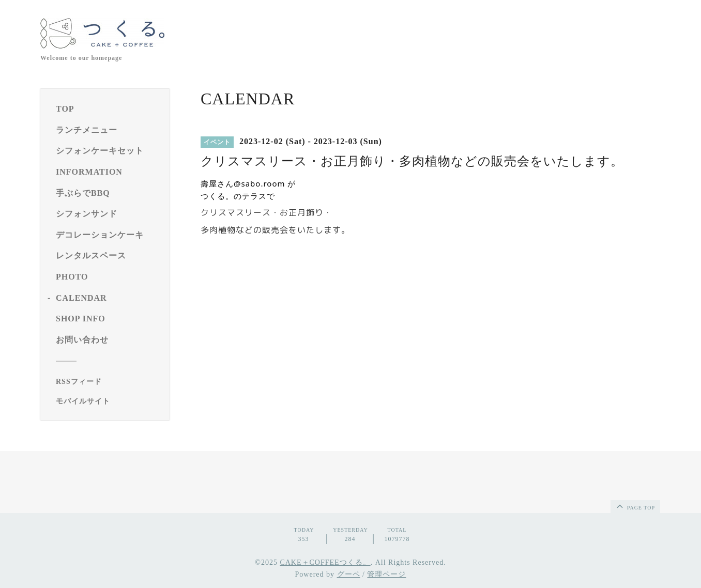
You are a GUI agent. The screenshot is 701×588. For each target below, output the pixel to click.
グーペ (349, 574)
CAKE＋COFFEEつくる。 (325, 562)
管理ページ (386, 574)
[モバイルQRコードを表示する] (109, 401)
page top (635, 506)
